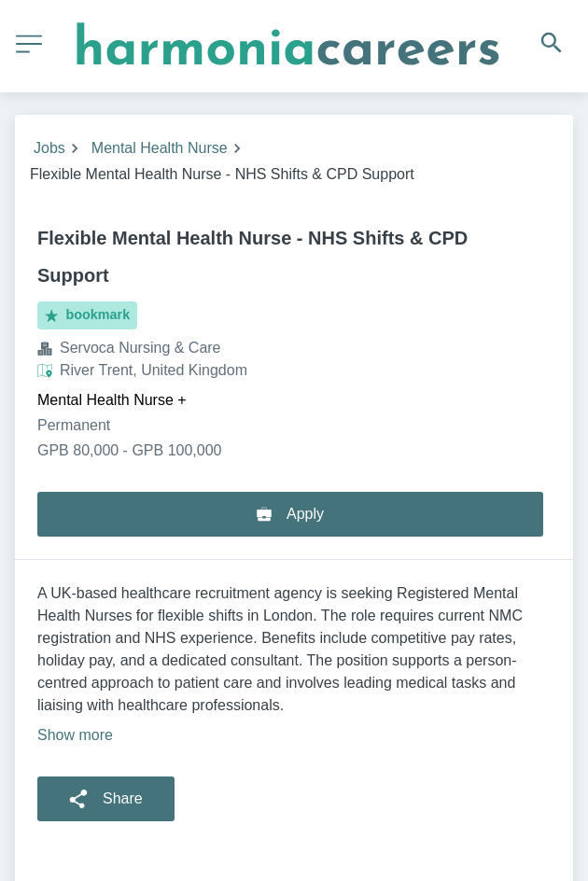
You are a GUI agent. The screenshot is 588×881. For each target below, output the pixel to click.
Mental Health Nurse (160, 148)
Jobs (49, 148)
